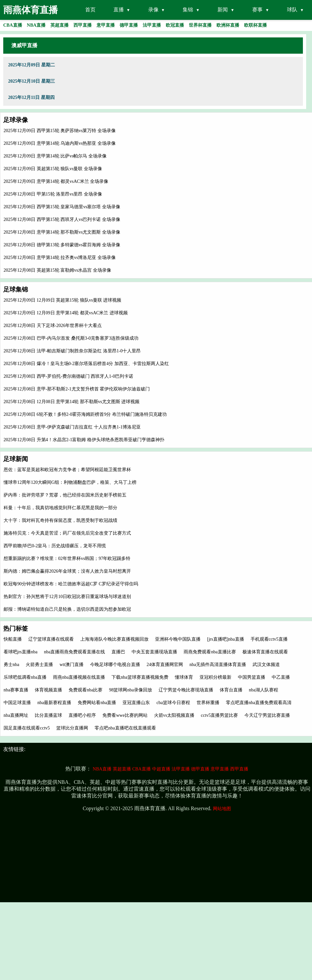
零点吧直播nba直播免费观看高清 (259, 703)
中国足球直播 (17, 703)
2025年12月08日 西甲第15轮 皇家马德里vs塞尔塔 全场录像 (62, 207)
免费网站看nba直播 (97, 703)
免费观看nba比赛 (85, 690)
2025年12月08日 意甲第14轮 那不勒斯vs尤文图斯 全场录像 (62, 232)
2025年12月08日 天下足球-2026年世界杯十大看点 (53, 326)
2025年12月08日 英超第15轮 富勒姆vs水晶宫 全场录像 (57, 270)
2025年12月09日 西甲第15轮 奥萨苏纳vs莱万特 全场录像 (60, 131)
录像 (153, 10)
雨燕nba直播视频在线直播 (79, 677)
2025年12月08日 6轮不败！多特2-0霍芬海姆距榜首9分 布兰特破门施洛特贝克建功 (85, 414)
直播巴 (118, 652)
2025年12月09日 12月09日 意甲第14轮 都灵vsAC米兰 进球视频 (66, 313)
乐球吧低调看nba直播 (25, 677)
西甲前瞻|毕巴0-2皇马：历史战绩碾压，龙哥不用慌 (55, 546)
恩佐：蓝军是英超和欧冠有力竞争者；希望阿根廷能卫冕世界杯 (67, 470)
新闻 (223, 10)
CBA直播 (142, 769)
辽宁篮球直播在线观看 (51, 639)
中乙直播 (281, 677)
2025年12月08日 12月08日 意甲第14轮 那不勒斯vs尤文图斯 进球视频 (71, 402)
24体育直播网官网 (165, 665)
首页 (90, 10)
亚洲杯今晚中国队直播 (178, 639)
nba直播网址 (16, 715)
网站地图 (222, 809)
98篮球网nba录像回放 (130, 690)
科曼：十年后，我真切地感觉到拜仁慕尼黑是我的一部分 (60, 508)
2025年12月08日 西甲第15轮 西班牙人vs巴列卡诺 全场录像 (62, 219)
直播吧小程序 (82, 715)
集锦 (188, 10)
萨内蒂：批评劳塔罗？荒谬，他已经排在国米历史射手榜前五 (65, 495)
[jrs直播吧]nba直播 (226, 639)
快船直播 (13, 639)
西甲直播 (239, 769)
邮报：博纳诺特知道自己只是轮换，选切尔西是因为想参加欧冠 (67, 609)
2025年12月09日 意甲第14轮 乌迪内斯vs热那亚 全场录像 (60, 143)
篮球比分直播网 (72, 728)
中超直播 (161, 769)
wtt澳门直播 (71, 665)
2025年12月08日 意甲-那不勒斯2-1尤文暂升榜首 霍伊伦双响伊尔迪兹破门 (77, 389)
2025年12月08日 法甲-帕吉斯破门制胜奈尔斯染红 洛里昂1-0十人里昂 (72, 351)
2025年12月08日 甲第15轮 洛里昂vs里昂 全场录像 (53, 194)
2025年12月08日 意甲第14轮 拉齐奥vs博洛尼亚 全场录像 (60, 258)
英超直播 (122, 769)
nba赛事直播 (16, 690)
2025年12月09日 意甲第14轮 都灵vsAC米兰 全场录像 (56, 181)
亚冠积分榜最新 (215, 677)
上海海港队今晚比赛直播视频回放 (114, 639)
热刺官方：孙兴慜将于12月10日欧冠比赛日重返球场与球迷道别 (67, 597)
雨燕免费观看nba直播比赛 (210, 652)
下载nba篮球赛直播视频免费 (140, 677)
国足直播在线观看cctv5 (27, 728)
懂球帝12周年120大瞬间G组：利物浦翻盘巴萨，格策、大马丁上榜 (70, 482)
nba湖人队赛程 (264, 690)
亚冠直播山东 (136, 703)
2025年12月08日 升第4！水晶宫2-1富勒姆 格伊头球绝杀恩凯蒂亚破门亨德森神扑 (84, 440)
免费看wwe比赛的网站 (125, 715)
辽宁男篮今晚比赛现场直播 (186, 690)
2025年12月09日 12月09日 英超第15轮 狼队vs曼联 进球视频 (62, 300)
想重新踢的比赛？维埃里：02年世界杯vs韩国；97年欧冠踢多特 (67, 558)
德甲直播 (200, 769)
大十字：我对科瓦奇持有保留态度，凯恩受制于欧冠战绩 (60, 520)
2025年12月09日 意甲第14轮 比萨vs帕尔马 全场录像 (55, 156)
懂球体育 (184, 677)
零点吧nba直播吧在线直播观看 (125, 728)
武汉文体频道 (266, 665)
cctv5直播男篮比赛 (219, 715)
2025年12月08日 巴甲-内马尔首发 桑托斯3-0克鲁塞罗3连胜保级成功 (71, 338)
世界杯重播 (208, 703)
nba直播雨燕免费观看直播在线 (74, 652)
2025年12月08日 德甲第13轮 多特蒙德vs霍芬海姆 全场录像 (62, 245)
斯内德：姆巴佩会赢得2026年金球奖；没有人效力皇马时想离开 (67, 571)
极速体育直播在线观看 (265, 652)
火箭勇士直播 (39, 665)
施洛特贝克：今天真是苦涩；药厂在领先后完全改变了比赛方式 (67, 533)
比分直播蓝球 (48, 715)
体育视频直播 (48, 690)
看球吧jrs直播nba (20, 652)
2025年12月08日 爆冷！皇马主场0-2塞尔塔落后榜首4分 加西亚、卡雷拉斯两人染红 (86, 364)
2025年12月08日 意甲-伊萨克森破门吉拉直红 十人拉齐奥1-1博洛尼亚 (72, 427)
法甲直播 (181, 769)
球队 (292, 10)
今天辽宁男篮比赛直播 (267, 715)
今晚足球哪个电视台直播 (115, 665)
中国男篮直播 (252, 677)
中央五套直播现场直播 (154, 652)
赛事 (257, 10)
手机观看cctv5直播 (269, 639)
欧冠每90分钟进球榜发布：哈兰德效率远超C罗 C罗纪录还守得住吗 (71, 584)
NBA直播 (102, 769)
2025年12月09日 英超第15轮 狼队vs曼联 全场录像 (53, 169)
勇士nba (11, 665)
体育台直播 (231, 690)
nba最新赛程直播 (54, 703)
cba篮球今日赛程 (173, 703)
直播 (119, 10)
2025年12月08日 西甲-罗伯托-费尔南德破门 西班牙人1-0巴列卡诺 (68, 376)
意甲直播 (220, 769)
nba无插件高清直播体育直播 (218, 665)
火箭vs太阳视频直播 (174, 715)
